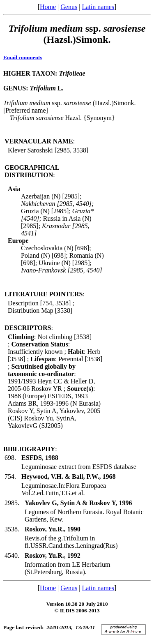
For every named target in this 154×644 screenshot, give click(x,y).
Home (48, 7)
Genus (69, 7)
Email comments (23, 57)
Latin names (98, 7)
